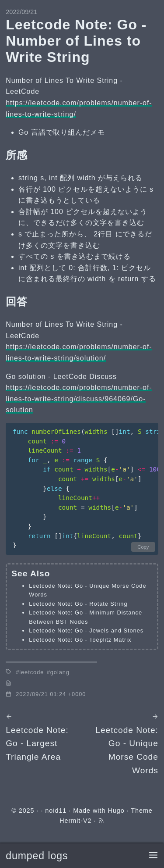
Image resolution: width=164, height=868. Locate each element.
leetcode (31, 672)
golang (60, 672)
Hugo (116, 811)
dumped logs (37, 856)
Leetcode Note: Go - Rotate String (78, 604)
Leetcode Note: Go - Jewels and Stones (86, 630)
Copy (143, 547)
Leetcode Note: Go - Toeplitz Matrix (80, 640)
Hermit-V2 (75, 821)
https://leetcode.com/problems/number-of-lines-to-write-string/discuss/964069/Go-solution (79, 399)
